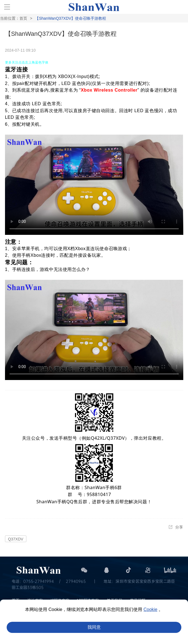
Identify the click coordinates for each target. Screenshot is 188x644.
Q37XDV (16, 539)
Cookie (151, 609)
